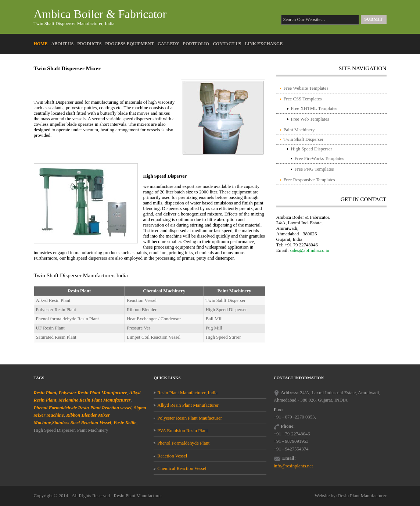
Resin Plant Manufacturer (138, 496)
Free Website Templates (306, 88)
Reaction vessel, (117, 408)
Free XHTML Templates (314, 108)
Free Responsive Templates (309, 180)
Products (89, 44)
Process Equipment (129, 44)
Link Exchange (264, 44)
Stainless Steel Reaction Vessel (82, 423)
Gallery (168, 44)
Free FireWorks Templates (320, 158)
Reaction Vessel (172, 456)
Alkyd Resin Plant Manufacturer (188, 405)
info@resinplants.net (293, 466)
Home (41, 44)
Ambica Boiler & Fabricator (100, 14)
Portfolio (196, 44)
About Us (63, 44)
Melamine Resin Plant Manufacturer (94, 400)
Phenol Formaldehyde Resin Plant (67, 408)
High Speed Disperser (312, 149)
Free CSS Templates (303, 99)
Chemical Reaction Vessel (182, 468)
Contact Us (227, 44)
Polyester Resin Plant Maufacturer (190, 418)
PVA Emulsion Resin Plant (182, 431)
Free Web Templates (310, 119)
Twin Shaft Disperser (304, 139)
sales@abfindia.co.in (310, 250)
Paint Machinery (299, 130)
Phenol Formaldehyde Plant (183, 443)
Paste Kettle (125, 423)
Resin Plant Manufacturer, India (187, 393)
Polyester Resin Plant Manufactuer (93, 393)
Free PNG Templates (314, 169)
